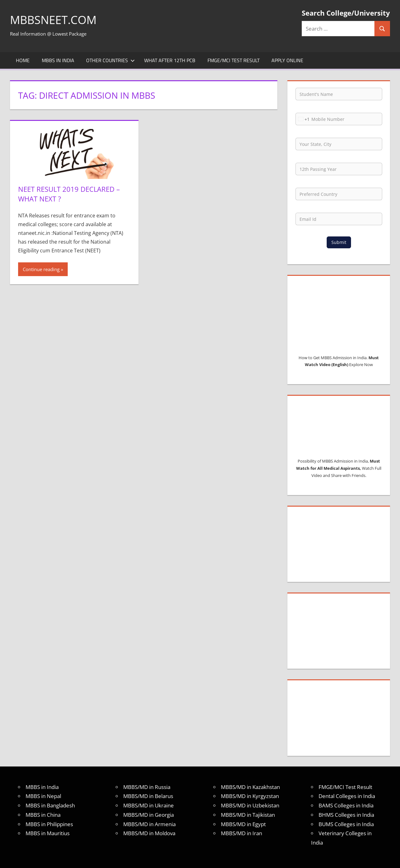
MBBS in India (58, 60)
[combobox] (303, 119)
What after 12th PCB (170, 60)
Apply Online (287, 60)
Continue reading (41, 269)
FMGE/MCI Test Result (234, 60)
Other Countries (110, 60)
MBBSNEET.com (53, 20)
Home (23, 60)
